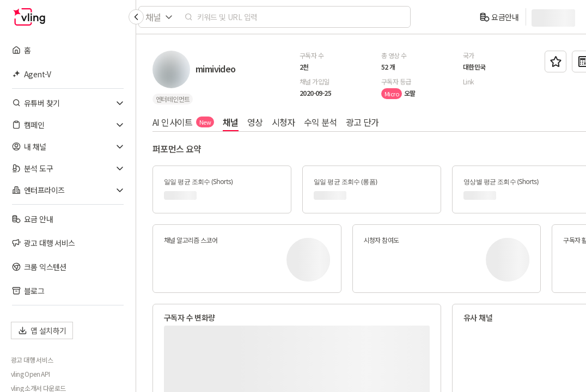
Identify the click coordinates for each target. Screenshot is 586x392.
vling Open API (30, 374)
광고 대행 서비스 (32, 360)
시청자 (283, 122)
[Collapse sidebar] (136, 17)
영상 (255, 122)
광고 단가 (362, 122)
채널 (231, 122)
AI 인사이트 (183, 122)
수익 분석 (321, 122)
